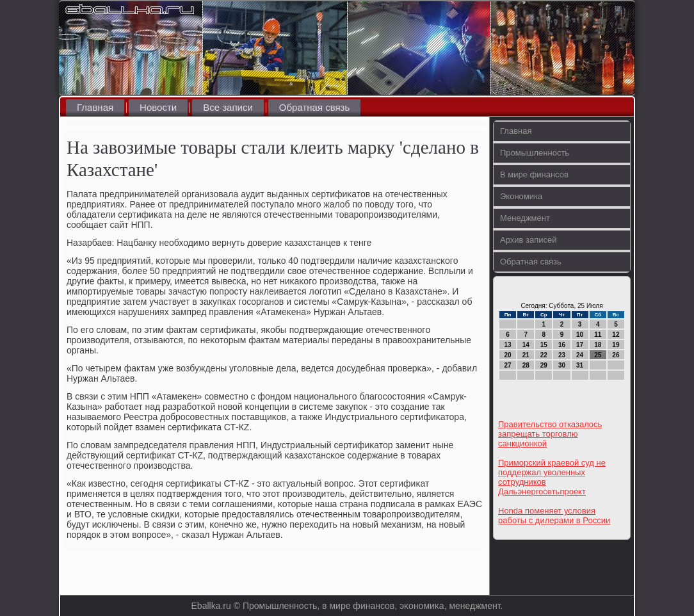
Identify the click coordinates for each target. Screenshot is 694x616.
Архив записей (529, 240)
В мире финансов (534, 174)
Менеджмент (525, 218)
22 (544, 355)
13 (508, 345)
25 (598, 355)
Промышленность (535, 153)
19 (616, 345)
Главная (95, 107)
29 (544, 365)
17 (580, 345)
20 (508, 355)
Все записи (228, 107)
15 (544, 345)
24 (580, 355)
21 (526, 355)
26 (616, 355)
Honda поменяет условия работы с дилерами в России (554, 515)
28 (526, 365)
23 (562, 355)
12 (616, 335)
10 (580, 335)
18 (598, 345)
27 (508, 365)
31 (580, 365)
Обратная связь (315, 107)
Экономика (521, 196)
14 (526, 345)
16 (562, 345)
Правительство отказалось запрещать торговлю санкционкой (550, 434)
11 (598, 335)
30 (562, 365)
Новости (158, 107)
